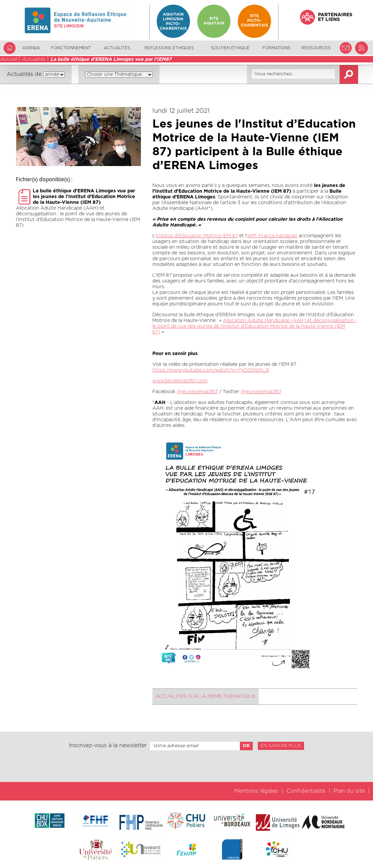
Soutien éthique (230, 48)
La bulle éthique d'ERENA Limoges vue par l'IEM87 (111, 59)
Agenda (31, 48)
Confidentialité (306, 791)
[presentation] (186, 766)
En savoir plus (281, 746)
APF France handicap (272, 236)
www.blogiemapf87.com (180, 381)
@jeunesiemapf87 (197, 392)
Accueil (8, 59)
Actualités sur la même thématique (206, 697)
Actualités (117, 48)
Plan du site (349, 791)
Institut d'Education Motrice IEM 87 (197, 236)
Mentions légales (256, 791)
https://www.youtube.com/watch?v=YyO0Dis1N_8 (211, 370)
